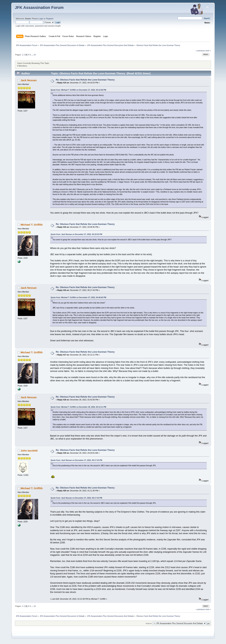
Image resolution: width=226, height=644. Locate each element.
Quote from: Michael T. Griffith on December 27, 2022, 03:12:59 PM (78, 90)
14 (35, 55)
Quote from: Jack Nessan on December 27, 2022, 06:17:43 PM (76, 460)
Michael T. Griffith (32, 225)
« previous (200, 51)
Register (50, 19)
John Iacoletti (29, 451)
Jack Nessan (29, 80)
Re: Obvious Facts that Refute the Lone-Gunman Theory (85, 80)
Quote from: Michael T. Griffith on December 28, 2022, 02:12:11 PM (78, 407)
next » (208, 51)
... (32, 55)
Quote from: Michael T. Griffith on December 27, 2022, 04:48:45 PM (78, 297)
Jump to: (149, 623)
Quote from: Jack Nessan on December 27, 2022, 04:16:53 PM (76, 234)
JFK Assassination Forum (39, 8)
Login (41, 19)
